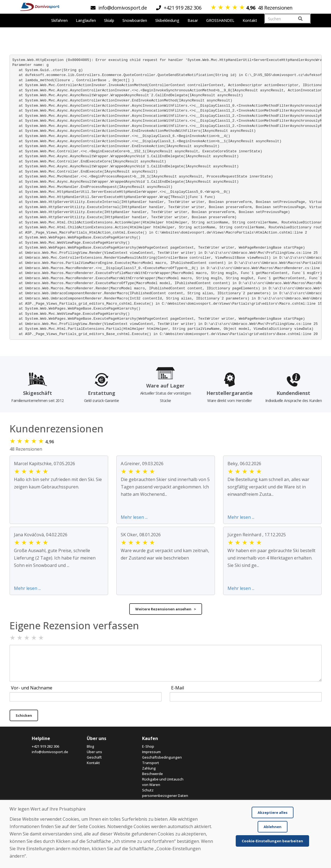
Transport (151, 763)
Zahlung (149, 768)
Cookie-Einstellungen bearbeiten (272, 841)
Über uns (94, 752)
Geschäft (94, 757)
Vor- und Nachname (32, 688)
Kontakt (93, 763)
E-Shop (148, 746)
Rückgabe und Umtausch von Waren (163, 782)
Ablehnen (273, 827)
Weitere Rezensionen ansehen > (166, 609)
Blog (90, 746)
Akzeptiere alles (273, 812)
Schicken (24, 715)
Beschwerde (152, 774)
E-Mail (178, 688)
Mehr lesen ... (134, 517)
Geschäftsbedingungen (162, 757)
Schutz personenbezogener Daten (165, 793)
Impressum (151, 752)
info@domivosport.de (50, 752)
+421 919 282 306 (45, 746)
